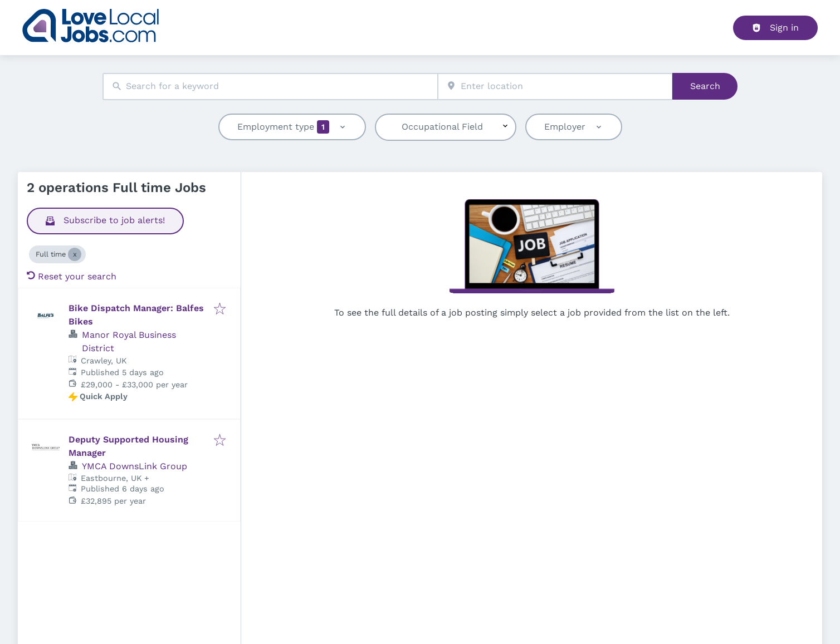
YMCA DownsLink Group (135, 466)
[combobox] (270, 87)
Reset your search (72, 276)
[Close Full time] (75, 254)
